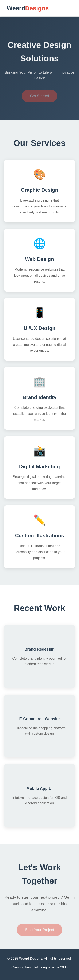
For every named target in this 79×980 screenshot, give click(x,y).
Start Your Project (39, 931)
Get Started (40, 98)
